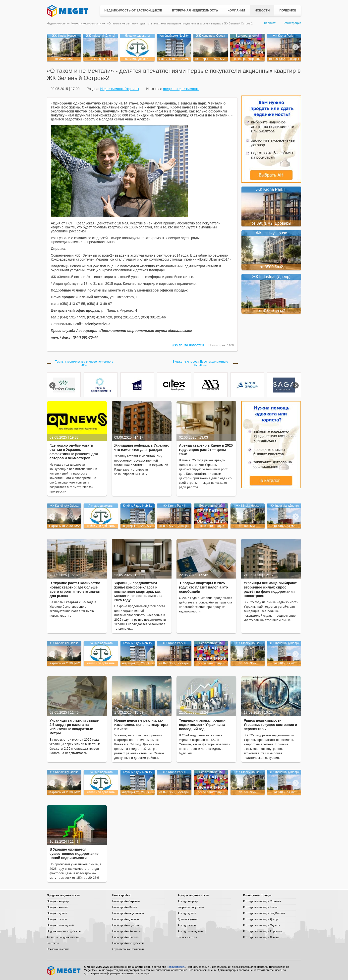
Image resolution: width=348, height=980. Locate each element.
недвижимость (176, 967)
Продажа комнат (57, 907)
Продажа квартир (58, 901)
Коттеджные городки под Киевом (264, 913)
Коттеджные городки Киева (260, 907)
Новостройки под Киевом (128, 913)
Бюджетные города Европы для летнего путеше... (200, 363)
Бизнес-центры (187, 937)
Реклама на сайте (58, 949)
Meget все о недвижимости (64, 971)
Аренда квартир (188, 901)
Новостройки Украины (126, 901)
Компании (236, 10)
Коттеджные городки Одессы (261, 925)
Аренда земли (187, 925)
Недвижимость (56, 23)
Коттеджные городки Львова (261, 937)
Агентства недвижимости (63, 937)
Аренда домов (187, 913)
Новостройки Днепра (126, 919)
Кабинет (270, 23)
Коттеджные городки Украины (262, 901)
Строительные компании (128, 949)
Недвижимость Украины (119, 89)
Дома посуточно (188, 919)
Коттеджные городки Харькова (263, 931)
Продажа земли (57, 919)
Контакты (53, 943)
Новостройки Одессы (126, 925)
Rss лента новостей (188, 345)
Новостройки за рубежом (128, 943)
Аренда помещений (190, 931)
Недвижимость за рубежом (64, 931)
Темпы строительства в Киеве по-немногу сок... (84, 363)
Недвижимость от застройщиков (133, 10)
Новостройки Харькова (127, 931)
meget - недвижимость (181, 89)
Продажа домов (57, 913)
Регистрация (292, 23)
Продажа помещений (60, 925)
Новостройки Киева (125, 907)
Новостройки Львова (125, 937)
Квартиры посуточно (191, 907)
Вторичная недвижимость (195, 10)
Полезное (288, 10)
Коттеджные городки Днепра (261, 919)
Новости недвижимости (86, 23)
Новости (262, 10)
